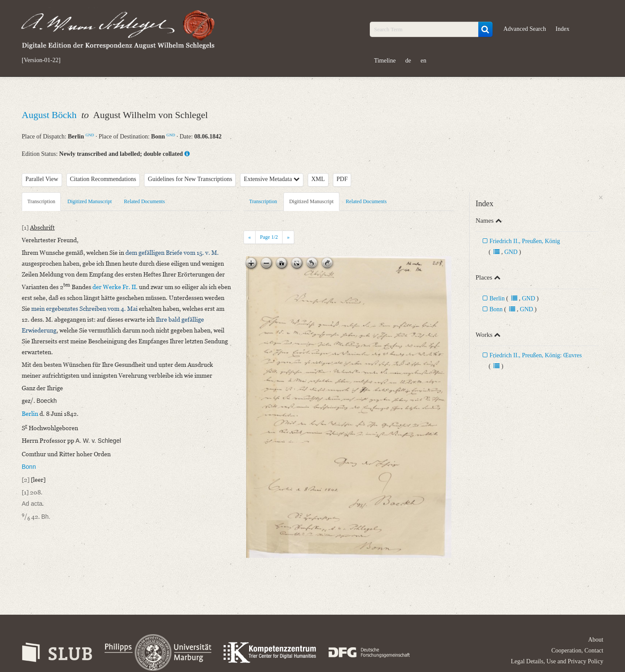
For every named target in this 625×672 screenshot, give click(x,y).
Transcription (41, 201)
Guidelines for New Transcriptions (190, 179)
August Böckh (50, 115)
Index (562, 29)
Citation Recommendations (103, 179)
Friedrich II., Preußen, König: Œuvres (536, 355)
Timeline (385, 61)
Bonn (496, 309)
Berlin (497, 298)
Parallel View (42, 179)
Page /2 (269, 237)
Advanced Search (525, 29)
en (423, 61)
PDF (342, 179)
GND (90, 135)
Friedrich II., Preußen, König (525, 241)
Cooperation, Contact (577, 651)
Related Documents (145, 201)
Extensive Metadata (272, 179)
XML (318, 179)
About (596, 640)
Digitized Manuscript (89, 201)
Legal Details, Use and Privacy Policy (557, 661)
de (408, 61)
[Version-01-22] (41, 60)
